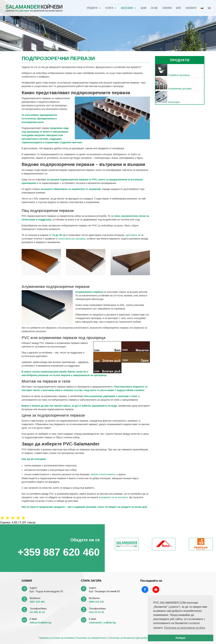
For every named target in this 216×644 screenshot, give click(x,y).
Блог (179, 8)
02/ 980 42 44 (37, 612)
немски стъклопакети (103, 474)
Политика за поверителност (92, 638)
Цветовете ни (133, 235)
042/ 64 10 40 (96, 612)
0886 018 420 (96, 602)
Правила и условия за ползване (57, 638)
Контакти (191, 8)
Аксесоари (127, 8)
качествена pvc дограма (72, 239)
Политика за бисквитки (122, 638)
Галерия (167, 8)
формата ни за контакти (114, 497)
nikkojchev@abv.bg (40, 623)
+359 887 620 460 (59, 552)
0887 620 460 (37, 602)
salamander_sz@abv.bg (102, 623)
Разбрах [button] (181, 638)
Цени (144, 8)
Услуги (109, 8)
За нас (154, 8)
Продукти (92, 8)
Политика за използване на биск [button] (185, 628)
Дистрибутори (144, 638)
